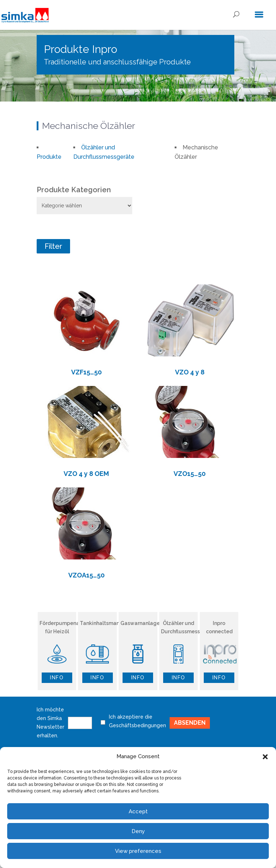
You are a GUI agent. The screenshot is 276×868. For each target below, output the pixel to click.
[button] (265, 757)
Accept (138, 811)
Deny (138, 831)
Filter (53, 246)
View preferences (138, 851)
